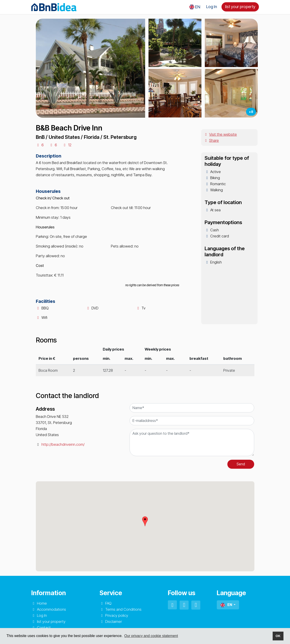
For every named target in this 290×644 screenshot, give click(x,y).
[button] (195, 7)
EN (227, 605)
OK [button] (278, 636)
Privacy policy (117, 615)
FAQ (108, 603)
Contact (44, 628)
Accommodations (51, 609)
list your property (240, 7)
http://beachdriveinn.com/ (63, 444)
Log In (212, 7)
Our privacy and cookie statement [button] (151, 636)
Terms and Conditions (123, 609)
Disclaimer (114, 621)
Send (241, 464)
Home (42, 603)
